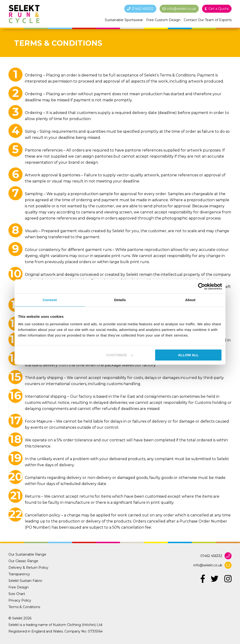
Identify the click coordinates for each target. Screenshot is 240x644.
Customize (120, 355)
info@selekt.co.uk (208, 565)
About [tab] (190, 300)
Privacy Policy (20, 600)
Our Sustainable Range (27, 554)
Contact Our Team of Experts (208, 20)
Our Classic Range (23, 561)
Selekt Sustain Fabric (25, 581)
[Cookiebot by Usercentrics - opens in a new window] (201, 286)
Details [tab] (120, 300)
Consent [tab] (50, 300)
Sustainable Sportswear (124, 20)
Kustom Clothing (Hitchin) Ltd (78, 625)
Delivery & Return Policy (28, 568)
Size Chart (17, 594)
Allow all (188, 355)
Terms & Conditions (24, 607)
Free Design (19, 587)
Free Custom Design (163, 20)
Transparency (19, 574)
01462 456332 (211, 556)
